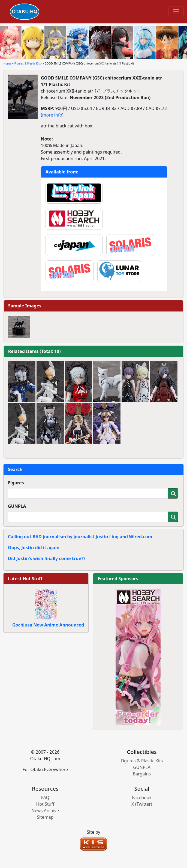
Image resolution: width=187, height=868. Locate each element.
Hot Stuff (45, 804)
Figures (16, 483)
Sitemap (45, 817)
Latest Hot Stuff (25, 579)
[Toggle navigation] (176, 12)
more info (52, 115)
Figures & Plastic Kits (28, 63)
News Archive (45, 811)
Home (7, 63)
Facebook (142, 797)
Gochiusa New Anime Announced (48, 625)
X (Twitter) (142, 804)
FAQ (45, 797)
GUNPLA (17, 506)
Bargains (142, 774)
